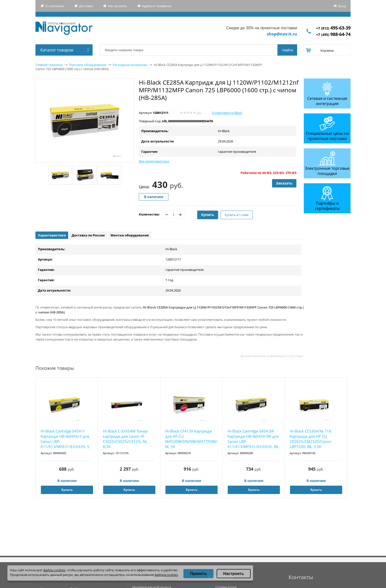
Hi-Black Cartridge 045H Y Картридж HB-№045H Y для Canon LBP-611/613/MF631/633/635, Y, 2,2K (65, 439)
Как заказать (118, 6)
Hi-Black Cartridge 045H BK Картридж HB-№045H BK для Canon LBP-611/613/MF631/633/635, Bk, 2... (253, 439)
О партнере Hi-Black (227, 113)
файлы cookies (54, 570)
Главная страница (49, 65)
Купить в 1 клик (237, 215)
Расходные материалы (130, 65)
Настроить (234, 574)
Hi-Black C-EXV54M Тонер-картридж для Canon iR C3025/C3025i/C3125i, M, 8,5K (126, 439)
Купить (208, 215)
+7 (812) (333, 28)
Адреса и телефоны (157, 6)
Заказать (284, 183)
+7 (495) (333, 35)
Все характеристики (154, 161)
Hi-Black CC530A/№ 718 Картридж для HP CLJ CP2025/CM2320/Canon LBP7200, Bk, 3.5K (311, 439)
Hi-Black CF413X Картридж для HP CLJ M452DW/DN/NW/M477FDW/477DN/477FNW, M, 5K (191, 439)
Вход (342, 6)
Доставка (86, 6)
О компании (55, 6)
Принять (198, 574)
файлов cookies (166, 575)
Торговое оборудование (88, 65)
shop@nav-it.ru (282, 34)
